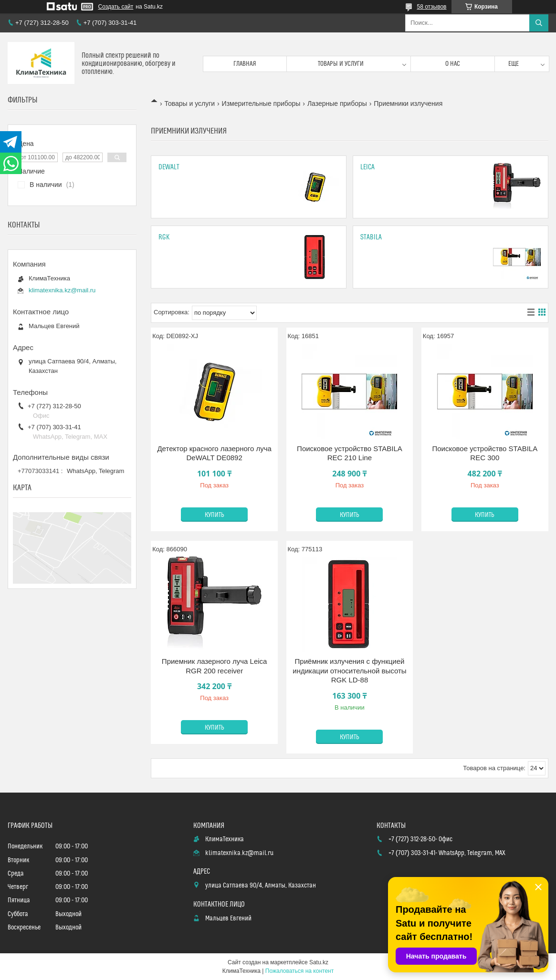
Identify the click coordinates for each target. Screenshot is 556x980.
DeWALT (169, 167)
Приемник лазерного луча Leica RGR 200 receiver (215, 666)
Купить (215, 515)
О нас (453, 64)
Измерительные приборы (261, 103)
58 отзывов (431, 7)
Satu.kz (319, 962)
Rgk (164, 237)
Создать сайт (116, 7)
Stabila (371, 237)
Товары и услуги (341, 64)
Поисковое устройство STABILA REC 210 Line (350, 453)
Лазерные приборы (337, 103)
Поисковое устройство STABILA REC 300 (485, 453)
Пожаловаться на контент (299, 971)
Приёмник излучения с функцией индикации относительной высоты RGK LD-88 (349, 671)
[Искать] (539, 23)
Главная (245, 64)
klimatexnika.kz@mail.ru (62, 290)
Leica (367, 167)
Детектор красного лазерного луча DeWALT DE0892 (214, 453)
